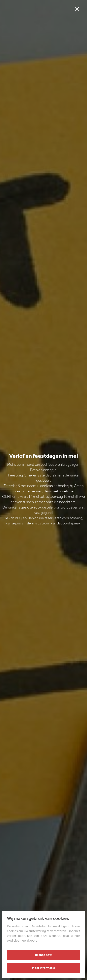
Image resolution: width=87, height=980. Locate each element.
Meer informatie (43, 968)
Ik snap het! (43, 955)
